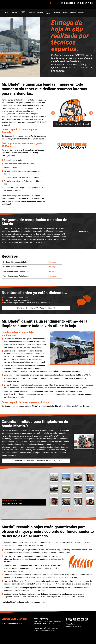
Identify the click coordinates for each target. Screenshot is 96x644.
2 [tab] (72, 511)
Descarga (52, 262)
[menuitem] (13, 4)
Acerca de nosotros (23, 13)
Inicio (7, 13)
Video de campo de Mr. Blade (12, 500)
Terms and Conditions (73, 626)
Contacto (81, 13)
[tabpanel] (72, 491)
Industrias (32, 13)
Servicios (65, 13)
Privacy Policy (71, 624)
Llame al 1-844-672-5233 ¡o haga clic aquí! (35, 308)
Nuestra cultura (48, 13)
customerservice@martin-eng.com (46, 628)
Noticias (15, 13)
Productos (40, 13)
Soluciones (57, 13)
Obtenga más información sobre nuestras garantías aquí (35, 461)
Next (91, 113)
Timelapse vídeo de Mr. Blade (12, 504)
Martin (13, 4)
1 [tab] (69, 511)
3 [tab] (75, 511)
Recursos (73, 13)
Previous (53, 113)
